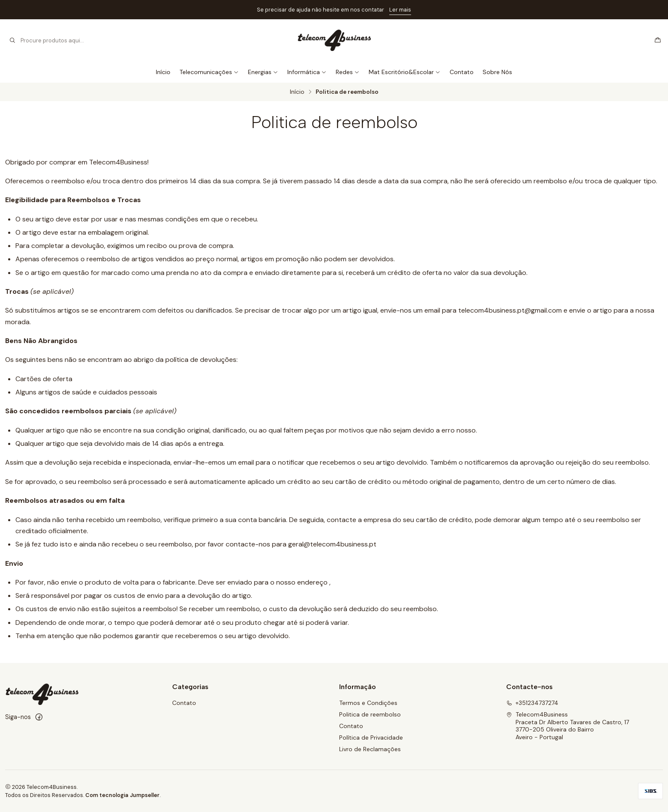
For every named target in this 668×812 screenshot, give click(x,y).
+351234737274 (532, 703)
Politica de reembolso (370, 714)
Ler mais (400, 10)
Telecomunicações (209, 72)
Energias (263, 72)
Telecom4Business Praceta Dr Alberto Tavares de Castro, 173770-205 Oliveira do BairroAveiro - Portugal (568, 726)
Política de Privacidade (371, 737)
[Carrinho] (658, 40)
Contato (462, 72)
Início (163, 72)
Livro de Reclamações (370, 749)
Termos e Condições (368, 703)
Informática (307, 72)
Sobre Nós (497, 72)
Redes (348, 72)
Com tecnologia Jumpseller (122, 795)
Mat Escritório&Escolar (405, 72)
